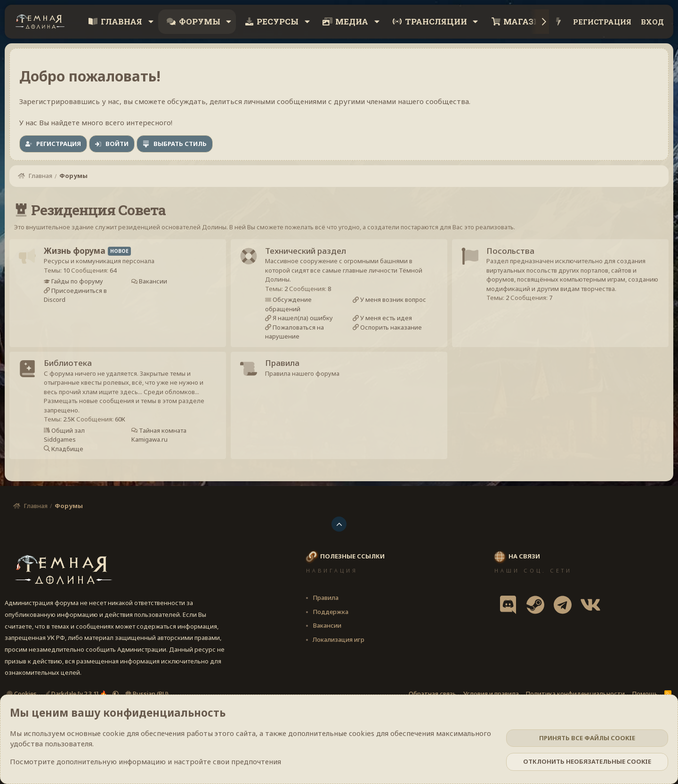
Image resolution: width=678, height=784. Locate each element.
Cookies (22, 694)
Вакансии (153, 283)
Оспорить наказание (391, 329)
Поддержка (331, 612)
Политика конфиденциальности (575, 694)
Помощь (645, 694)
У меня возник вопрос (393, 302)
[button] (151, 22)
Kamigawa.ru (150, 445)
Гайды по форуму (80, 283)
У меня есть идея (386, 320)
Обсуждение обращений (292, 307)
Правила (286, 369)
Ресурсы (278, 21)
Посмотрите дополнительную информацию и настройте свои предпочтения (145, 761)
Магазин (525, 21)
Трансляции (436, 21)
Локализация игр (339, 639)
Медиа (352, 21)
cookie (114, 733)
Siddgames (63, 445)
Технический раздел (309, 253)
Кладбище (70, 454)
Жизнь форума (78, 253)
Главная (121, 21)
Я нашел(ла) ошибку (305, 320)
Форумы (200, 21)
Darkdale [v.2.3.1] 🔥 (76, 694)
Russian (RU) (147, 694)
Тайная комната (162, 436)
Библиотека (71, 369)
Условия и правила (491, 694)
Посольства (514, 253)
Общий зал (71, 436)
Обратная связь (432, 694)
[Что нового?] (559, 22)
